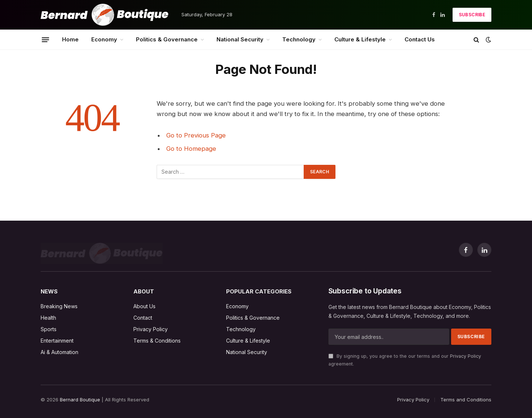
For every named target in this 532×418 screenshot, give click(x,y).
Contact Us (420, 39)
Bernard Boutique (80, 400)
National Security (240, 39)
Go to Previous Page (196, 135)
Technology (299, 39)
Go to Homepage (191, 149)
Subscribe (472, 15)
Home (70, 39)
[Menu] (45, 40)
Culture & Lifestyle (360, 39)
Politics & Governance (167, 39)
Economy (104, 39)
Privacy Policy (465, 356)
